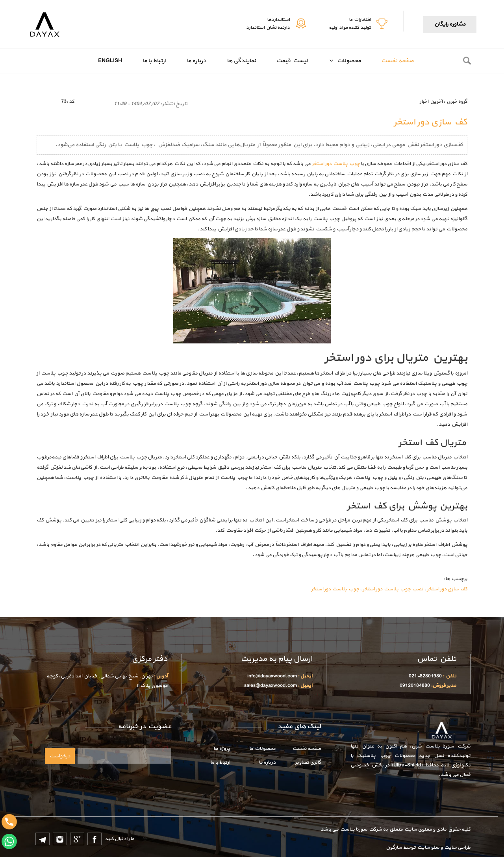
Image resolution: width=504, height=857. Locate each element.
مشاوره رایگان (450, 24)
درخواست (60, 756)
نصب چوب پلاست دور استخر (393, 589)
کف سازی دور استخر (447, 589)
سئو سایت (428, 848)
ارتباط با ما (154, 61)
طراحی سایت (457, 848)
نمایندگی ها (241, 61)
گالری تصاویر (308, 762)
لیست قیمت (292, 61)
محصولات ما (262, 749)
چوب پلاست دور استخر (336, 164)
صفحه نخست (397, 61)
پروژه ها (222, 749)
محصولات (348, 61)
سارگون (394, 848)
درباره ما (196, 61)
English (110, 61)
